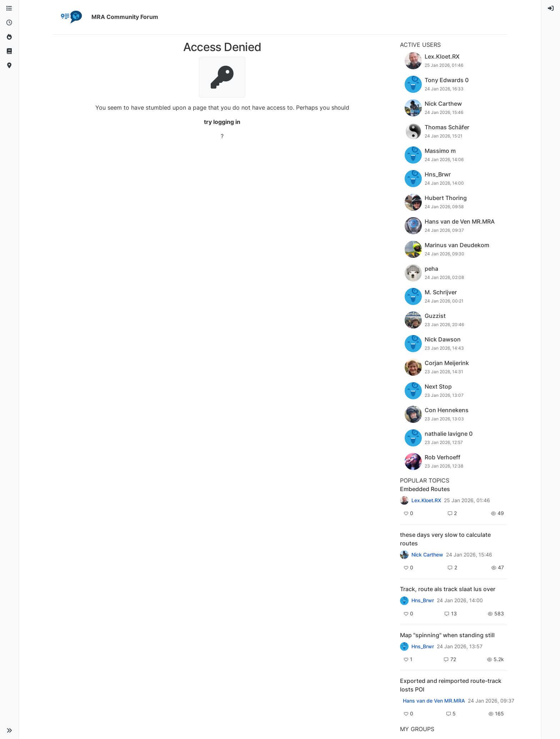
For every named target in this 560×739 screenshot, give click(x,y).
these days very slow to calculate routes (445, 539)
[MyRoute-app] (9, 66)
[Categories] (9, 9)
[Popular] (9, 37)
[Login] (551, 9)
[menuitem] (551, 9)
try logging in (222, 122)
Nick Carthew (427, 555)
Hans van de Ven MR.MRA (434, 701)
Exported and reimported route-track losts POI (451, 685)
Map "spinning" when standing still (447, 635)
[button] (9, 730)
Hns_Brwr (423, 600)
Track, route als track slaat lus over (448, 589)
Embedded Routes (425, 489)
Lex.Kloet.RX (426, 500)
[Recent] (9, 23)
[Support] (9, 51)
